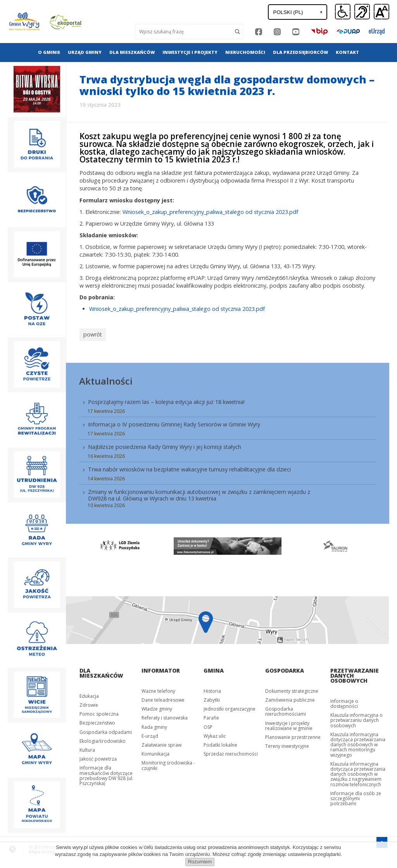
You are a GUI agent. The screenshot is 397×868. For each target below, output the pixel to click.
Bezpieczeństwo (97, 721)
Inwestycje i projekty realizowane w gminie (289, 723)
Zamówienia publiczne (290, 698)
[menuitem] (49, 52)
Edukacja (89, 694)
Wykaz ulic (215, 734)
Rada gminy (154, 725)
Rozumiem (200, 862)
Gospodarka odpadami (106, 730)
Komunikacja (155, 752)
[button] (381, 12)
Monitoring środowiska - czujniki (168, 763)
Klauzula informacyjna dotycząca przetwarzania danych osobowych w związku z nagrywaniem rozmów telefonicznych (358, 772)
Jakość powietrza (98, 757)
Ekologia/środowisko (103, 739)
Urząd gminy (85, 52)
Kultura (87, 748)
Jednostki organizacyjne (230, 707)
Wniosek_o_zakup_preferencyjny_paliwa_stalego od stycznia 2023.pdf (210, 212)
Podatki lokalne (220, 743)
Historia (212, 689)
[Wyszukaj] (184, 32)
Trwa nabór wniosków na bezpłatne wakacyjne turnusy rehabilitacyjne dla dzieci (189, 467)
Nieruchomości (245, 52)
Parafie (211, 716)
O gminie (49, 52)
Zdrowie (89, 703)
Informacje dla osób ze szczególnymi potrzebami (356, 796)
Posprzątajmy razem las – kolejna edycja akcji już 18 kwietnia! (166, 400)
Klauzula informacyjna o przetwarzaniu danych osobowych (356, 718)
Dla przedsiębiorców (300, 52)
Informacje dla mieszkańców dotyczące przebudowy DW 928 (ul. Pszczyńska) (106, 774)
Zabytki (212, 698)
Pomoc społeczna (99, 712)
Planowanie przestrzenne (293, 735)
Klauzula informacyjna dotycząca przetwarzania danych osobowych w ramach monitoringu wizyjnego (358, 743)
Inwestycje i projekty (190, 52)
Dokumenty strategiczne (292, 689)
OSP (208, 725)
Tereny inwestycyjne (287, 744)
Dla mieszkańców (132, 52)
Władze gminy (157, 707)
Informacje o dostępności (344, 702)
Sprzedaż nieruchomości (231, 752)
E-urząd (150, 734)
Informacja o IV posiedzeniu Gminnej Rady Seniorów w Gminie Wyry (174, 422)
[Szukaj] (238, 32)
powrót (92, 334)
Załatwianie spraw (161, 743)
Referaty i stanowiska (165, 716)
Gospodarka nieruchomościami (286, 709)
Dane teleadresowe (163, 698)
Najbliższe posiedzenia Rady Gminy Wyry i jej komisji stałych (165, 445)
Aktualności (106, 379)
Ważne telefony (158, 689)
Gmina (214, 669)
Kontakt (347, 52)
